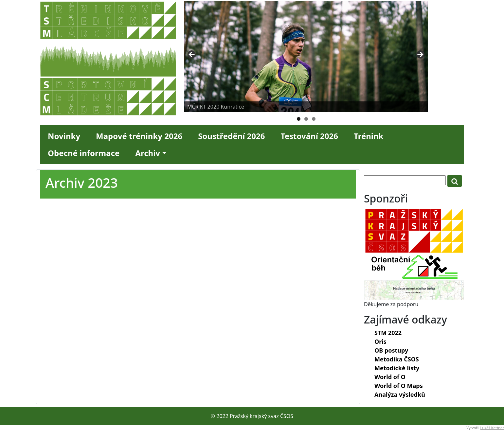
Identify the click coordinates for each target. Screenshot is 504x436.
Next (420, 55)
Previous (192, 55)
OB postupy (391, 350)
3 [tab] (314, 119)
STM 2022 (388, 333)
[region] (306, 57)
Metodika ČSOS (397, 359)
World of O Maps (399, 386)
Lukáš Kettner (492, 428)
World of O (390, 377)
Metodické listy (397, 368)
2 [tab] (306, 119)
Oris (380, 341)
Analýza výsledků (400, 394)
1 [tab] (299, 119)
